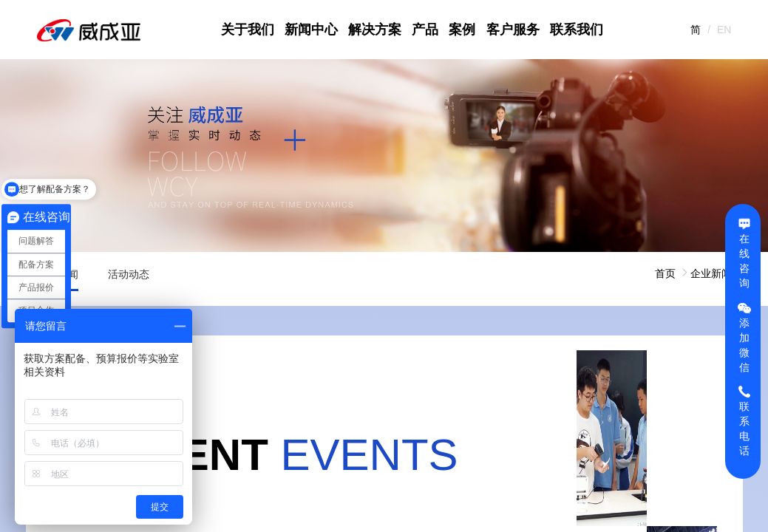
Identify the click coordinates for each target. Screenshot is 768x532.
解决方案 (375, 30)
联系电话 (744, 420)
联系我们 (577, 30)
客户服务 (513, 30)
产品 (425, 30)
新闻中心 (311, 30)
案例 (462, 30)
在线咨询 (744, 253)
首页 (665, 273)
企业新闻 (711, 273)
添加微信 (744, 337)
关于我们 (248, 30)
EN (724, 30)
